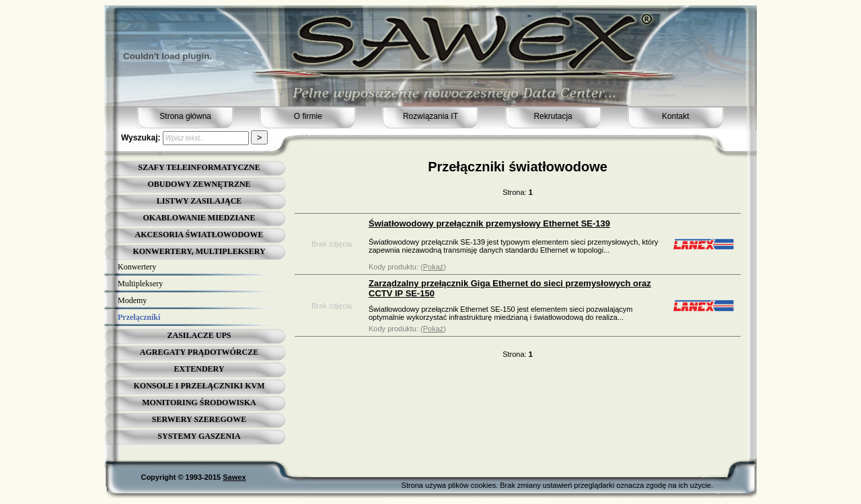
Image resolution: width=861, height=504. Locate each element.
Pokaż (434, 267)
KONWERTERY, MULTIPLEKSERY (199, 251)
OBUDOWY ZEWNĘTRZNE (199, 184)
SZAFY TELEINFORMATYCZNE (199, 167)
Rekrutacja (553, 116)
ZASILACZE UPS (199, 335)
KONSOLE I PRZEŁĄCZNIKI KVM (199, 386)
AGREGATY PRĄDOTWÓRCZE (199, 352)
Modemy (132, 300)
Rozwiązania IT (430, 116)
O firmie (308, 116)
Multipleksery (140, 284)
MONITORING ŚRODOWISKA (199, 403)
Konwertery (137, 267)
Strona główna (185, 116)
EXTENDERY (199, 369)
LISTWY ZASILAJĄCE (199, 201)
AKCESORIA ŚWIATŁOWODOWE (199, 235)
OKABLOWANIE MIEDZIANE (199, 218)
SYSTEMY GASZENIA (199, 436)
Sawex (234, 477)
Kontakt (676, 116)
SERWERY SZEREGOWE (199, 419)
